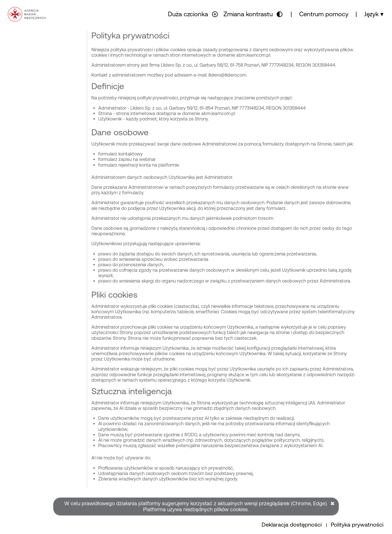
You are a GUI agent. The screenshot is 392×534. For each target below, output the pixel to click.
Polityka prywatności (357, 525)
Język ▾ (374, 14)
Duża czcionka (188, 14)
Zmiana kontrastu (248, 14)
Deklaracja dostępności (292, 525)
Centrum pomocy (324, 14)
